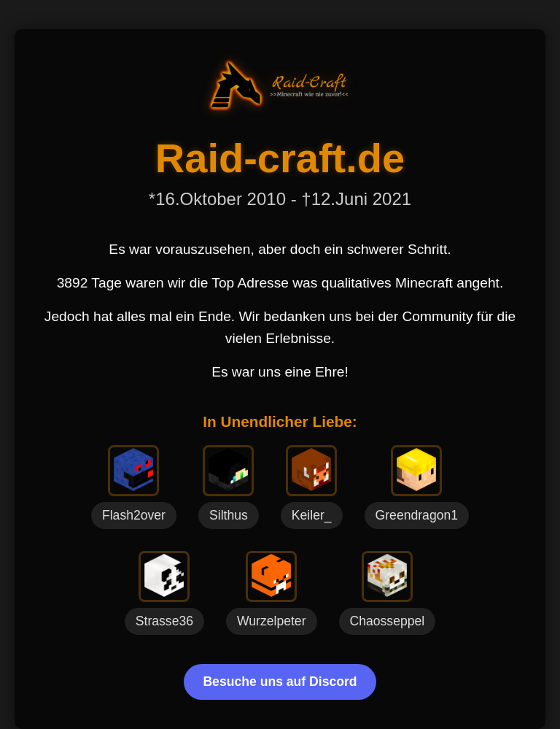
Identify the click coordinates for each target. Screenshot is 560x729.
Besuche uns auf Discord (280, 682)
